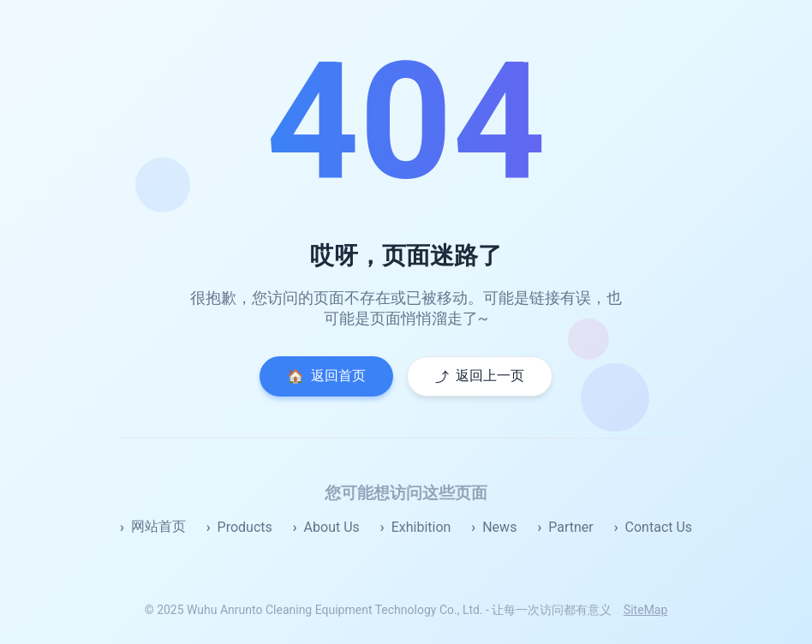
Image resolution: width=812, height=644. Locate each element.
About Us (332, 527)
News (499, 527)
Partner (571, 527)
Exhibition (421, 527)
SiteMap (645, 610)
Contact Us (659, 527)
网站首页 (158, 526)
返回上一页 (480, 376)
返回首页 (326, 376)
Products (245, 527)
